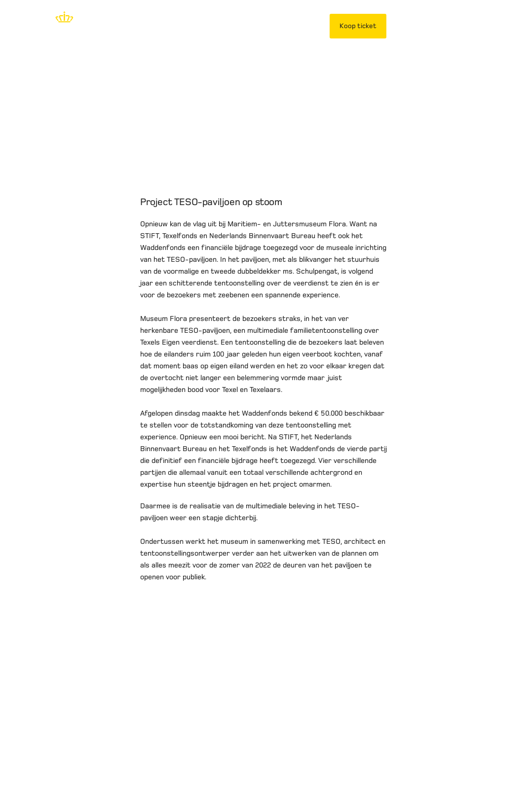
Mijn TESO (417, 26)
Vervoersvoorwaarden (172, 775)
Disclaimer (49, 775)
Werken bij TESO (299, 775)
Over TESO (241, 775)
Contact (353, 775)
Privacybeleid (101, 775)
